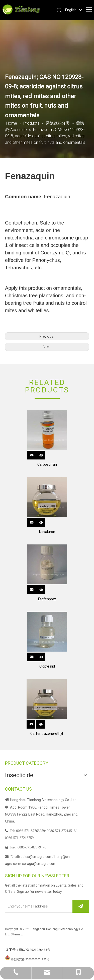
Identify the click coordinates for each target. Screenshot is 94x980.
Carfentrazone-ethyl (47, 734)
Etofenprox (47, 599)
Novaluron (47, 532)
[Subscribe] (81, 906)
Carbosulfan (47, 464)
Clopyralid (47, 666)
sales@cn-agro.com (37, 857)
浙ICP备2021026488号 (35, 950)
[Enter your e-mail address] (38, 906)
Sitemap (16, 934)
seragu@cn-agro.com (39, 864)
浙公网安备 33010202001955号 (30, 959)
